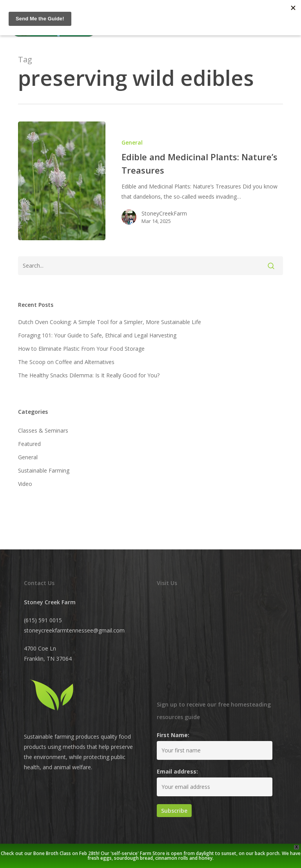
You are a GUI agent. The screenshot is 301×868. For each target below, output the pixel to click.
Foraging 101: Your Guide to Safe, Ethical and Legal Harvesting (97, 335)
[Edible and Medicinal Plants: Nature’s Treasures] (62, 181)
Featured (29, 444)
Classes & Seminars (43, 430)
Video (25, 484)
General (132, 142)
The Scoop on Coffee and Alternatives (66, 362)
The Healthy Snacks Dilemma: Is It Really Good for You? (89, 375)
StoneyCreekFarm (164, 213)
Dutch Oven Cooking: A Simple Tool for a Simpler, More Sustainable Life (110, 322)
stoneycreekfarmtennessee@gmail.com (74, 630)
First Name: (173, 735)
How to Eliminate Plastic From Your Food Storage (81, 349)
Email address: (177, 771)
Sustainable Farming (44, 470)
